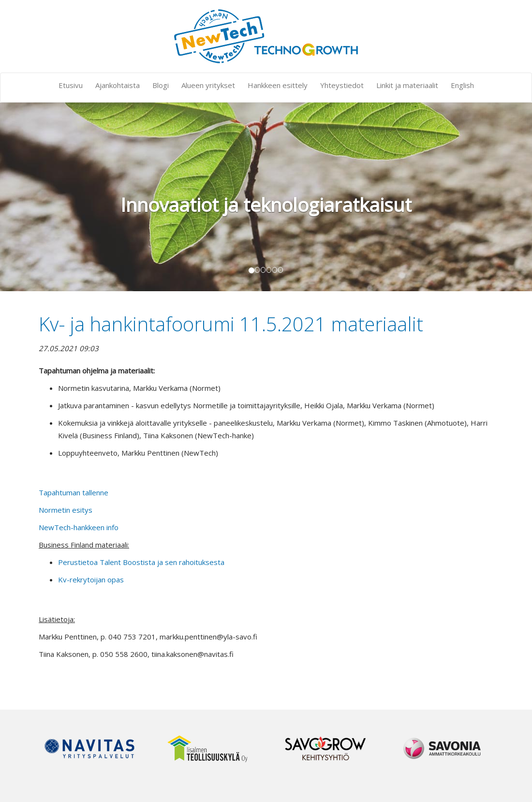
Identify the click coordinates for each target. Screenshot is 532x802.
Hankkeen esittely (278, 85)
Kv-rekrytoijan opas (91, 579)
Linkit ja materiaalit (407, 85)
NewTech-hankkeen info (79, 527)
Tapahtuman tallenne (74, 492)
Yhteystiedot (342, 85)
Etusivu (71, 85)
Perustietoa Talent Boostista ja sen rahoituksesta (141, 562)
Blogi (161, 85)
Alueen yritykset (208, 85)
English (462, 85)
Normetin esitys (66, 510)
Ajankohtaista (118, 85)
